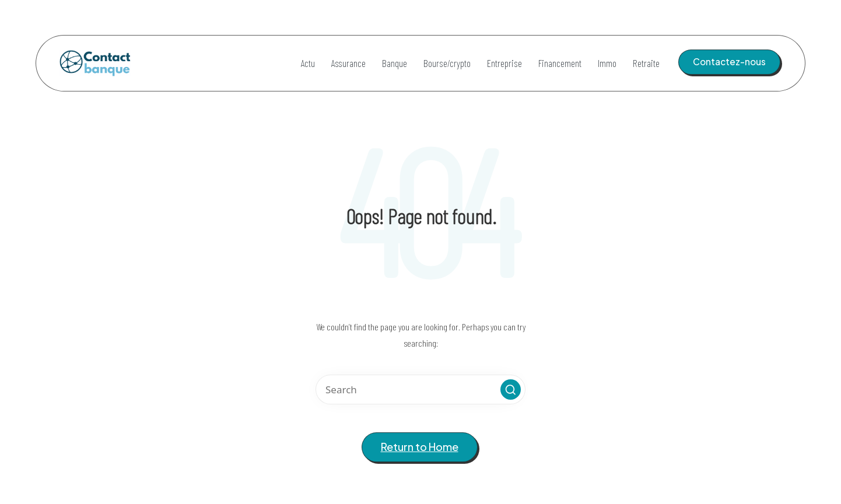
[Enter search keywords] (420, 390)
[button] (729, 62)
